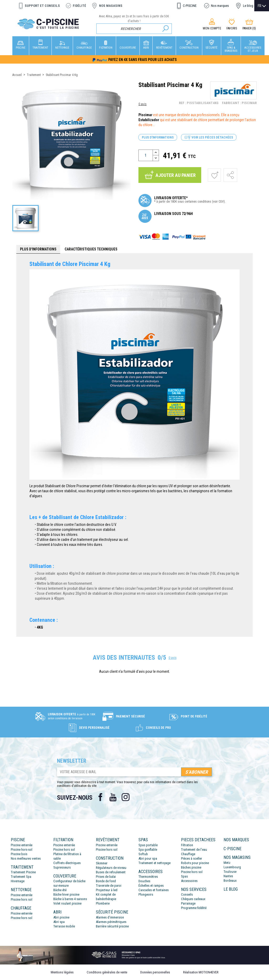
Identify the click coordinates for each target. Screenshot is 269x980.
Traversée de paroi (109, 886)
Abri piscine (61, 917)
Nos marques (220, 6)
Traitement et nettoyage (154, 863)
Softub (143, 854)
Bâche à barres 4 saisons (70, 899)
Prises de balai (106, 877)
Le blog (248, 6)
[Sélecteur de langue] (262, 6)
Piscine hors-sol (22, 850)
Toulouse (230, 872)
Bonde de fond (106, 881)
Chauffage (188, 854)
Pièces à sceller (192, 858)
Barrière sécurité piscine (112, 926)
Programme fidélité (194, 908)
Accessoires (189, 881)
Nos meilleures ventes (26, 858)
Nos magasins (111, 6)
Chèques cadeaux (193, 899)
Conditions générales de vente (107, 972)
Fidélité (79, 6)
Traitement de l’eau (194, 850)
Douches (144, 881)
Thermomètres (148, 877)
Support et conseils (42, 6)
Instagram (126, 797)
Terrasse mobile (64, 926)
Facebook (100, 797)
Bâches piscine (191, 867)
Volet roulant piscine (67, 903)
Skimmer (102, 863)
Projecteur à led (107, 890)
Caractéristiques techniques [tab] (91, 249)
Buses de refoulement (111, 872)
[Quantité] (146, 155)
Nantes (228, 876)
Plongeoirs (146, 894)
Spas (184, 876)
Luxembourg (232, 867)
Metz (227, 863)
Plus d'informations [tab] (38, 249)
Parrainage (188, 903)
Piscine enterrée (22, 845)
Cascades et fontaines (154, 890)
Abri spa (59, 922)
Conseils (187, 894)
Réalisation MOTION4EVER (201, 972)
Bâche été (60, 890)
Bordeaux (230, 881)
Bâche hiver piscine (66, 894)
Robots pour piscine (195, 863)
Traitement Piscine (23, 872)
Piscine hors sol (22, 899)
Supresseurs (62, 867)
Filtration (187, 845)
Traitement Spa (21, 877)
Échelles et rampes (151, 886)
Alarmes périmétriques (111, 922)
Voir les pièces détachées (209, 138)
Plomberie (103, 903)
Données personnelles (155, 972)
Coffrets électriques (67, 863)
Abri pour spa (148, 858)
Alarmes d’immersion (110, 917)
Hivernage (18, 881)
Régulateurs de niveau (111, 868)
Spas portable (148, 845)
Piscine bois (19, 854)
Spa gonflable (148, 850)
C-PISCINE (190, 6)
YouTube (113, 797)
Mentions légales (62, 972)
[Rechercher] (134, 29)
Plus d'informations (158, 137)
